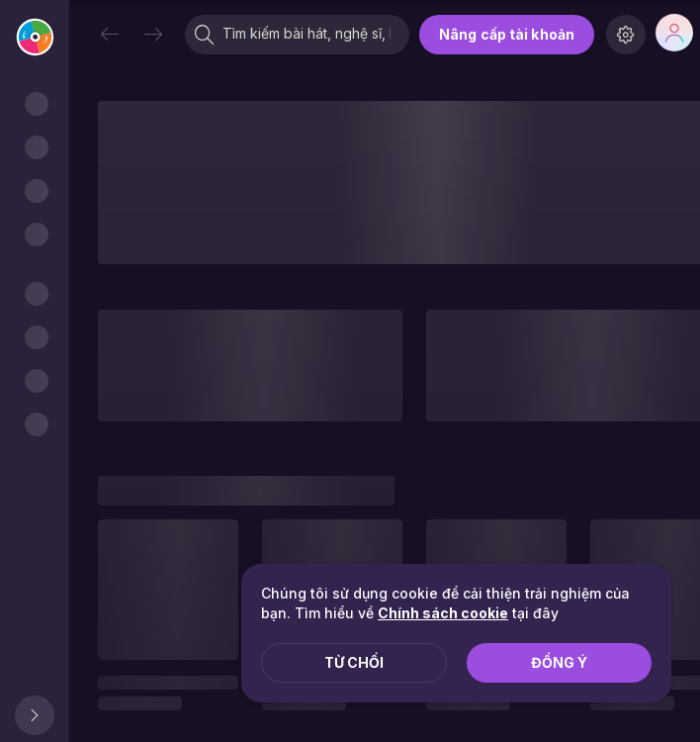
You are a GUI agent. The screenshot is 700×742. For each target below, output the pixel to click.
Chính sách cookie (443, 613)
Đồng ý (559, 662)
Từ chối (354, 662)
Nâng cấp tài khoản (507, 34)
